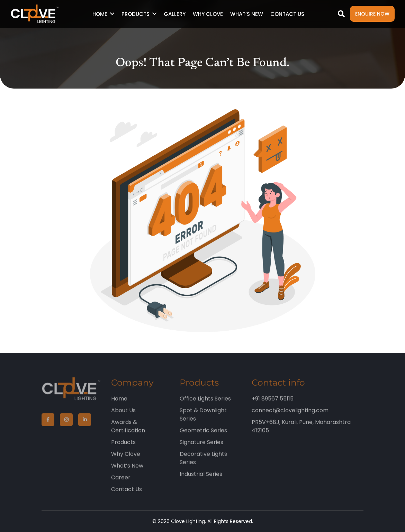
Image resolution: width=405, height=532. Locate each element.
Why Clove (208, 14)
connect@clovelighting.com (290, 415)
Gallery (175, 14)
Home (100, 14)
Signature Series (201, 447)
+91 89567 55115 (273, 403)
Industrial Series (201, 479)
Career (121, 482)
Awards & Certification (128, 431)
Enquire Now (372, 14)
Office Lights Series (205, 403)
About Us (123, 415)
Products (136, 14)
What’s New (247, 14)
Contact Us (287, 14)
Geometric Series (203, 435)
